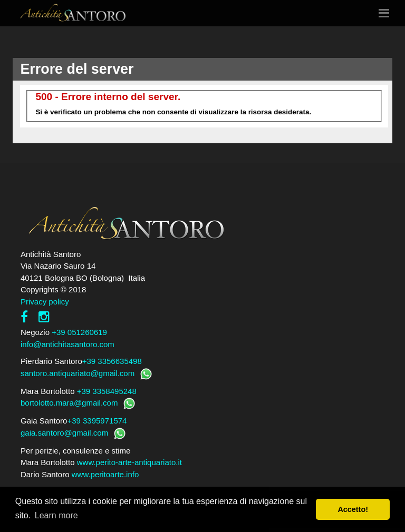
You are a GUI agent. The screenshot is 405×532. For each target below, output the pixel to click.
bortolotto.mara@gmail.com (69, 403)
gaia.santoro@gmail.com (64, 433)
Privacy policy (45, 302)
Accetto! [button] (353, 509)
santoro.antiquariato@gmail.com (78, 373)
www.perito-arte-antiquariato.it (129, 462)
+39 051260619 (79, 332)
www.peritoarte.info (105, 474)
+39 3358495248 (107, 391)
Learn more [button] (56, 515)
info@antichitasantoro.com (67, 344)
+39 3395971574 (97, 421)
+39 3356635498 (112, 361)
